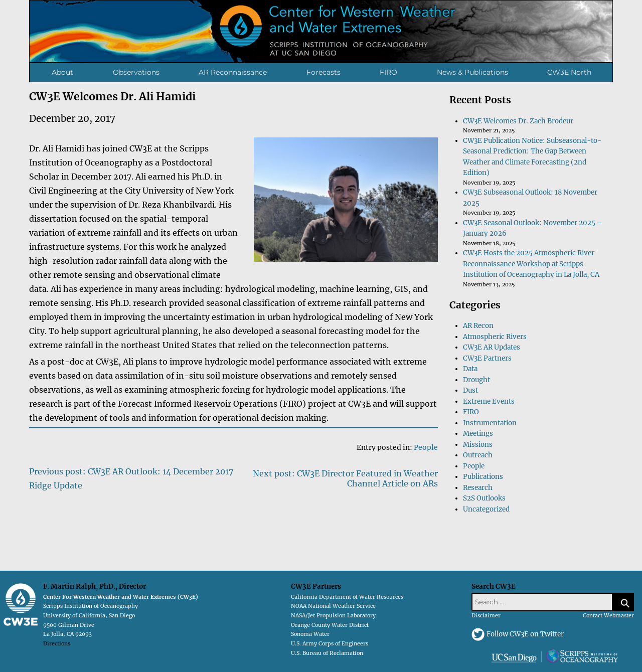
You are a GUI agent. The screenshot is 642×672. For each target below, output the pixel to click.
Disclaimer (486, 616)
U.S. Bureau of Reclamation (327, 653)
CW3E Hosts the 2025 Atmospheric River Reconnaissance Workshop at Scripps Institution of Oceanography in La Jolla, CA (531, 264)
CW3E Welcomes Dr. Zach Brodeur (518, 121)
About (62, 72)
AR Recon (478, 326)
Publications (483, 477)
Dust (470, 390)
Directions (57, 644)
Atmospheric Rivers (495, 337)
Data (470, 369)
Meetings (478, 434)
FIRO (388, 72)
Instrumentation (490, 423)
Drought (476, 380)
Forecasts (324, 72)
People (426, 447)
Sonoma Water (310, 634)
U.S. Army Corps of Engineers (330, 644)
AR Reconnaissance (233, 72)
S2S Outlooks (484, 498)
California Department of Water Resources (347, 597)
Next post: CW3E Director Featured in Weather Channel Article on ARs (345, 478)
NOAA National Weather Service (333, 606)
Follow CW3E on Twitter (525, 634)
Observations (136, 72)
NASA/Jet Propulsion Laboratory (333, 616)
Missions (478, 445)
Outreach (478, 455)
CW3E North (569, 72)
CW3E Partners (487, 358)
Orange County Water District (330, 625)
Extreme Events (489, 401)
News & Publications (472, 72)
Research (478, 488)
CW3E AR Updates (492, 347)
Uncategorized (486, 509)
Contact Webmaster (608, 616)
